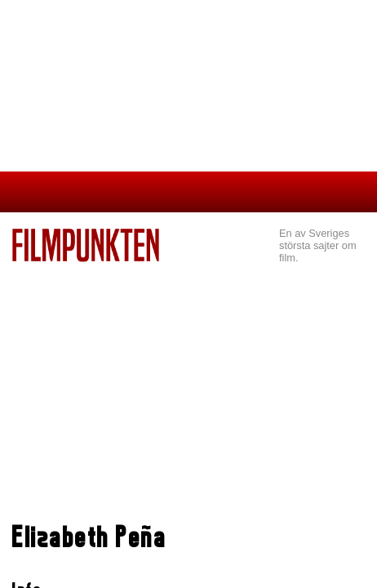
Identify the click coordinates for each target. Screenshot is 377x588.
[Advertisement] (188, 385)
